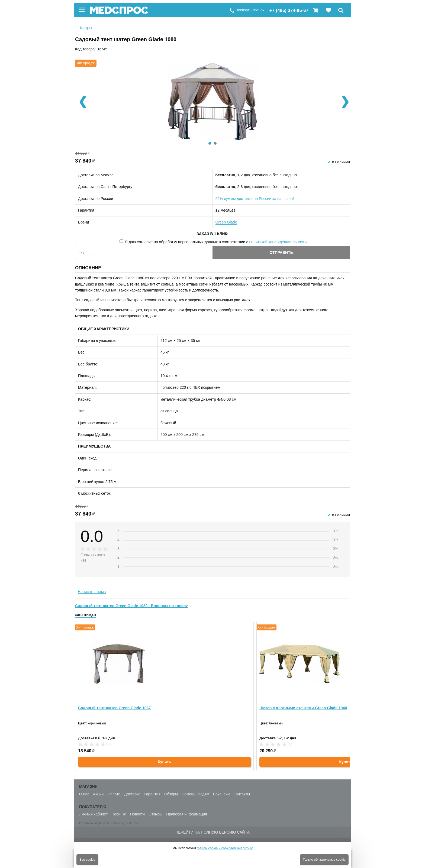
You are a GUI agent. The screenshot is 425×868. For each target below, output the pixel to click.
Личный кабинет (93, 814)
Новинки (119, 814)
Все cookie (87, 860)
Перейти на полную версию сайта (212, 832)
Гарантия (152, 794)
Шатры (83, 28)
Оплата (114, 794)
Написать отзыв (92, 592)
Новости (137, 814)
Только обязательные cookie (324, 860)
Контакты (242, 794)
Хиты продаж (86, 615)
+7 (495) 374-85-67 (289, 10)
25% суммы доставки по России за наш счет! (255, 199)
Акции (98, 794)
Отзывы (155, 814)
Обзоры (171, 794)
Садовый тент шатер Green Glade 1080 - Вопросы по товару (131, 606)
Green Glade (226, 222)
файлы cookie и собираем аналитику (225, 848)
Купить (164, 762)
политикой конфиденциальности (278, 242)
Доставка (132, 794)
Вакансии (221, 794)
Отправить (281, 252)
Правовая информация (187, 814)
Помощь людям (195, 794)
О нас (84, 794)
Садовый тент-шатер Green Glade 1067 (114, 708)
